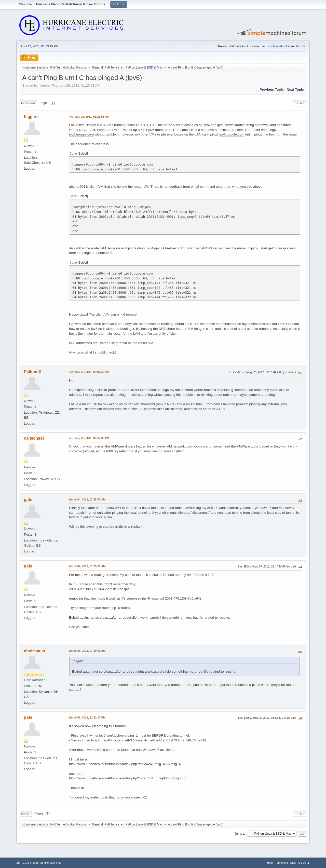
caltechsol (34, 438)
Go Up (26, 814)
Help (270, 863)
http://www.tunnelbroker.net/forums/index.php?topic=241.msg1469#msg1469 (127, 764)
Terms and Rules (286, 863)
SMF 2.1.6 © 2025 (28, 863)
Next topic (295, 90)
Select (83, 154)
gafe (28, 500)
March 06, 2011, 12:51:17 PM (87, 717)
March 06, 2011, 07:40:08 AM (87, 651)
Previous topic (272, 90)
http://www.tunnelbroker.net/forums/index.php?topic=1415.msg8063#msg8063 (128, 778)
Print (300, 103)
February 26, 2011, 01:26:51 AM (89, 117)
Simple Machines (51, 863)
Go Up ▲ (304, 863)
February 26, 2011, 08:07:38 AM (89, 372)
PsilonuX (33, 372)
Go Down (28, 103)
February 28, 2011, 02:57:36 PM (89, 438)
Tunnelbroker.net (284, 46)
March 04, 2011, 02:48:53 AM (87, 499)
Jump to (240, 834)
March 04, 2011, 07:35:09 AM (87, 566)
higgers (31, 117)
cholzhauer (35, 651)
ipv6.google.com (81, 134)
